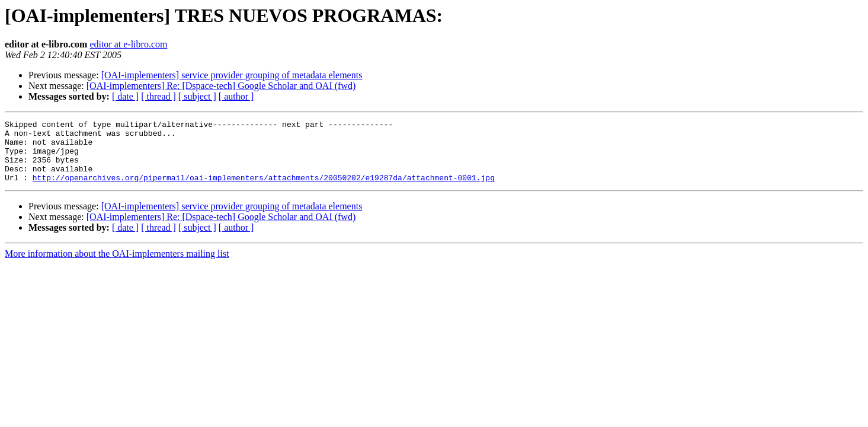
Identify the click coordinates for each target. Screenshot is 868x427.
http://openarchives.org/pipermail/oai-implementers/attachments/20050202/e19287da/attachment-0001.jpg (264, 190)
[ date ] (125, 96)
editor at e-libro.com (128, 44)
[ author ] (236, 96)
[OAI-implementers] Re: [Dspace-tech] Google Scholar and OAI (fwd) (221, 86)
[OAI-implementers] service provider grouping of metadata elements (232, 75)
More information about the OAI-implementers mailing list (117, 266)
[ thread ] (158, 96)
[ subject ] (197, 96)
